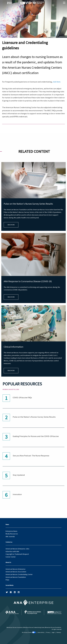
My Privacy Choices (29, 632)
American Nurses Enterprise (15, 569)
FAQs (7, 580)
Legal (53, 632)
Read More (11, 225)
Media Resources (12, 534)
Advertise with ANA (12, 551)
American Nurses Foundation (16, 577)
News (7, 524)
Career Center (11, 557)
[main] (33, 249)
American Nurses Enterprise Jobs (17, 549)
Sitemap (59, 632)
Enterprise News (11, 531)
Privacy (48, 632)
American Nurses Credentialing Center (19, 574)
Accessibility (41, 632)
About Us (8, 562)
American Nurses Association (16, 572)
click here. (57, 82)
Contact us (9, 542)
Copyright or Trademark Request (17, 554)
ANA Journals (10, 536)
